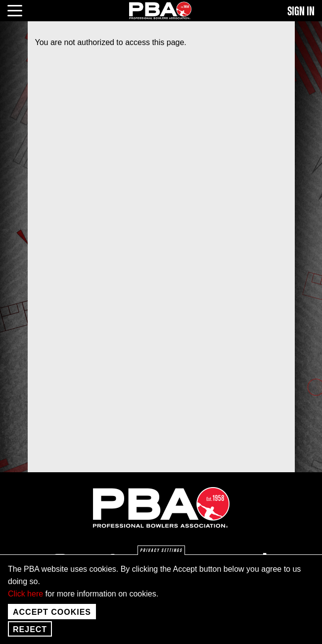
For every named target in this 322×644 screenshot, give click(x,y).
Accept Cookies (52, 619)
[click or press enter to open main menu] (21, 9)
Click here (25, 600)
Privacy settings (161, 557)
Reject (30, 636)
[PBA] (161, 10)
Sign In (301, 11)
